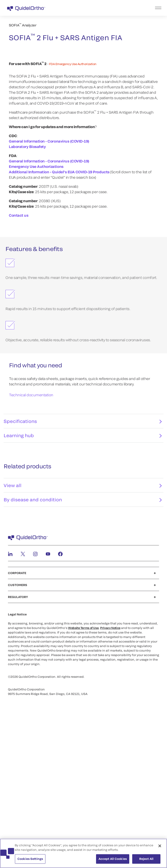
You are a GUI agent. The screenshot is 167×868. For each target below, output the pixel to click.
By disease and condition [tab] (83, 646)
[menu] (111, 8)
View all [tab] (83, 632)
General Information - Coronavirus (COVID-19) (49, 285)
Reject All (146, 859)
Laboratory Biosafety (27, 290)
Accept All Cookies (113, 859)
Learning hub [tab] (83, 582)
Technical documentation (31, 539)
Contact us (19, 359)
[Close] (160, 846)
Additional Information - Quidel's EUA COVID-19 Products (59, 316)
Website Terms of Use (83, 774)
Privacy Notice (110, 774)
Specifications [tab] (83, 568)
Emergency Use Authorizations (36, 310)
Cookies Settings (30, 859)
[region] (83, 853)
